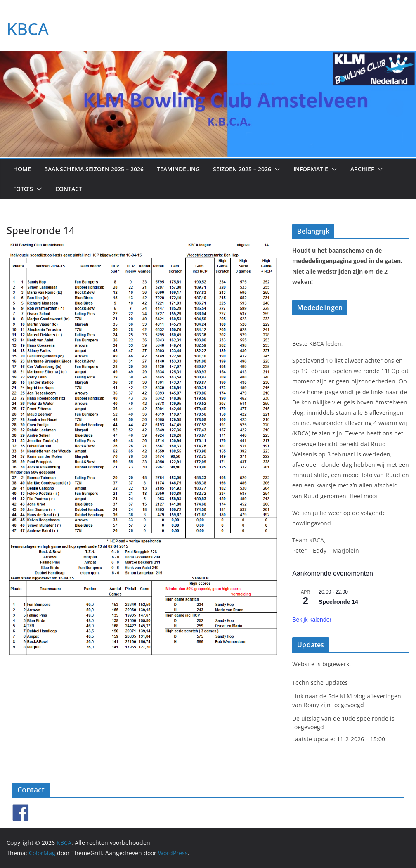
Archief (362, 169)
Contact (69, 189)
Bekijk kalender (312, 620)
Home (22, 169)
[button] (276, 169)
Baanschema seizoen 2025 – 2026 (94, 169)
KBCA (28, 29)
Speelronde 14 (338, 602)
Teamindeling (178, 169)
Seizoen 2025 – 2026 (242, 169)
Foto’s (23, 189)
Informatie (311, 169)
